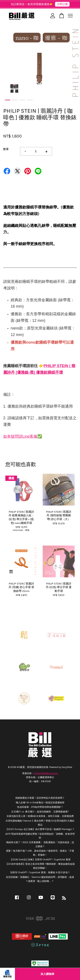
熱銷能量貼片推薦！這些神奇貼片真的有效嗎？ (40, 798)
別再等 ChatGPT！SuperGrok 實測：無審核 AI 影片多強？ (40, 872)
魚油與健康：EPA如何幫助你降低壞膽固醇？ (40, 807)
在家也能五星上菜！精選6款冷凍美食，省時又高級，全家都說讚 (40, 816)
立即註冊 (62, 4)
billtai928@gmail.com (46, 773)
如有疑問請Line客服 (20, 436)
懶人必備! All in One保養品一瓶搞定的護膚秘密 (40, 803)
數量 (6, 149)
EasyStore (67, 767)
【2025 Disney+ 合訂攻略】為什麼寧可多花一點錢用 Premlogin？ (40, 829)
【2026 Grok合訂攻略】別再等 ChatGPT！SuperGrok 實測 (40, 860)
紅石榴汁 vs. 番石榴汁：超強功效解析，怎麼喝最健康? (40, 812)
